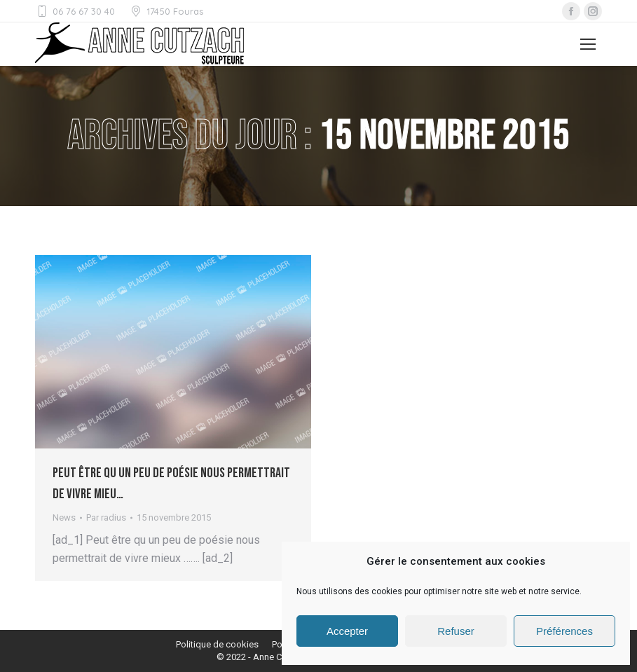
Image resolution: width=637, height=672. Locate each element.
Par (106, 517)
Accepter (347, 631)
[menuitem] (217, 645)
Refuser (456, 631)
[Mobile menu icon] (588, 44)
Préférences (564, 631)
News (64, 517)
